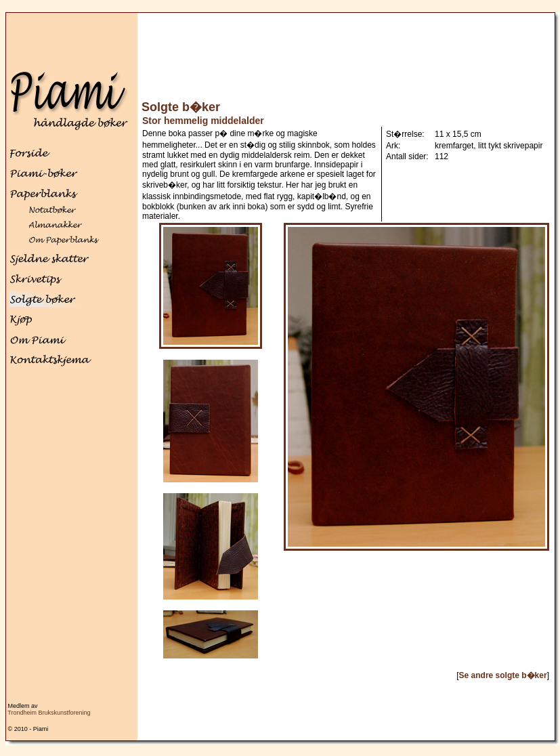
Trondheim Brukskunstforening (49, 713)
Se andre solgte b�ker (503, 675)
